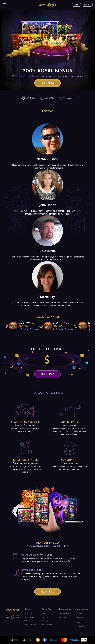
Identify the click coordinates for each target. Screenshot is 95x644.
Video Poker (29, 621)
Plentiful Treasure (30, 329)
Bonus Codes (64, 614)
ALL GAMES (66, 98)
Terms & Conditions (81, 618)
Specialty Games (30, 624)
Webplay (45, 617)
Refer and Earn (65, 617)
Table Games (29, 617)
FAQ (78, 622)
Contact (79, 614)
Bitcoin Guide (47, 624)
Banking (45, 621)
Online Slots (29, 614)
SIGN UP (87, 5)
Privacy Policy (82, 626)
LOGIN (76, 5)
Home (44, 614)
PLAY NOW (47, 83)
